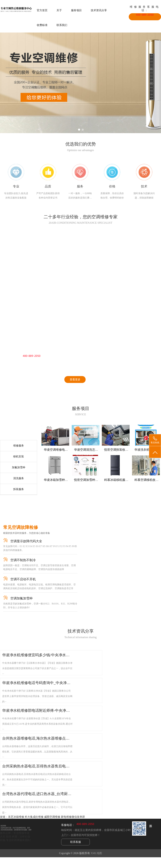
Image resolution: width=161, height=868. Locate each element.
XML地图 (96, 853)
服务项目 (76, 10)
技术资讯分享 (99, 10)
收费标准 (42, 25)
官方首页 (42, 10)
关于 (59, 10)
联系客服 (76, 842)
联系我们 (62, 25)
